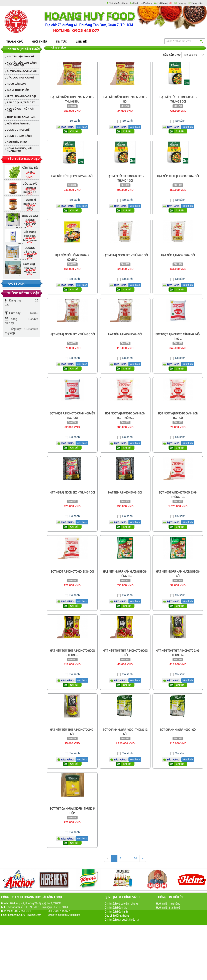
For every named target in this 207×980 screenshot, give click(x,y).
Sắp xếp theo (172, 55)
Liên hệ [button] (81, 42)
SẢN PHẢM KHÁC (17, 142)
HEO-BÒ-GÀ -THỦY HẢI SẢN (20, 110)
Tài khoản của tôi (119, 3)
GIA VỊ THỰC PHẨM (18, 90)
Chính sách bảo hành (116, 911)
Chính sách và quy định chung (121, 903)
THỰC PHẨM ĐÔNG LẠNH (22, 117)
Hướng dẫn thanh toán (169, 907)
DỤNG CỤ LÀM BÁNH (19, 136)
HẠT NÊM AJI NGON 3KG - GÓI (178, 255)
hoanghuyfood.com (69, 914)
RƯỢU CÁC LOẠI (16, 84)
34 (135, 858)
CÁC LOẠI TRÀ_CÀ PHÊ (21, 78)
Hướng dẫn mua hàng (168, 903)
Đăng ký (182, 3)
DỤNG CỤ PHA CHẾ (18, 130)
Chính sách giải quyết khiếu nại (122, 919)
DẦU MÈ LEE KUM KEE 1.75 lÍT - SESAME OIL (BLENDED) (25, 262)
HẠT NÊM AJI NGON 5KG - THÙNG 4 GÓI (72, 492)
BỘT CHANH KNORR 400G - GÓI (178, 729)
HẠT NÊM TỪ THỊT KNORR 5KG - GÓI (72, 176)
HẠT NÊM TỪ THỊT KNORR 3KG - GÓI (178, 176)
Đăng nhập (197, 3)
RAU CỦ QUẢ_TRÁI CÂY (21, 103)
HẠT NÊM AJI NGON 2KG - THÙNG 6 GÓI (72, 334)
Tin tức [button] (61, 42)
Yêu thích (82, 127)
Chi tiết (74, 131)
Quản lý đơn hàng (143, 3)
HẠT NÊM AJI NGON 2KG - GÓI (125, 334)
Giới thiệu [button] (39, 42)
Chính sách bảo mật (116, 907)
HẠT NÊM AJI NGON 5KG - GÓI (125, 492)
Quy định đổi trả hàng (117, 915)
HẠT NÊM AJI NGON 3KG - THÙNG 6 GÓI (125, 255)
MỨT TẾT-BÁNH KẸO (19, 124)
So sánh (74, 121)
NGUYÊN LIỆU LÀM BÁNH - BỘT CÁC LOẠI (22, 64)
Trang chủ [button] (15, 42)
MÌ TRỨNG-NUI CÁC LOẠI (21, 96)
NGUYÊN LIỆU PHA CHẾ (21, 57)
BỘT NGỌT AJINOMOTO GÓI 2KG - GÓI (72, 571)
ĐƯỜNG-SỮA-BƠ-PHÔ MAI (22, 71)
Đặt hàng (67, 127)
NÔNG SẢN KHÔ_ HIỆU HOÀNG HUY (20, 150)
